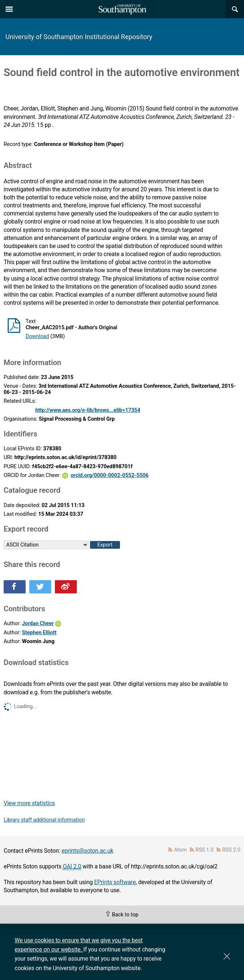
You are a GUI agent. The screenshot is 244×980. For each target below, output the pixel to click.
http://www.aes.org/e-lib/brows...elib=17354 (88, 410)
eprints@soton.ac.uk (87, 851)
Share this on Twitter (40, 587)
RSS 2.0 (232, 850)
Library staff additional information (44, 820)
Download (37, 336)
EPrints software (115, 882)
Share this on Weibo (66, 587)
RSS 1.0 (204, 850)
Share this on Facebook (15, 587)
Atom (181, 850)
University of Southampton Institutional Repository (79, 37)
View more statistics (29, 803)
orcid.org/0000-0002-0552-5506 (110, 475)
